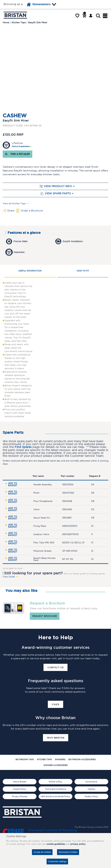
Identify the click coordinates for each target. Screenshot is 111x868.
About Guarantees (21, 146)
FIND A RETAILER (18, 154)
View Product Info (58, 186)
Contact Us (55, 667)
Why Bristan (56, 738)
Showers (60, 759)
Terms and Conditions (55, 789)
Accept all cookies (42, 852)
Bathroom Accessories (82, 759)
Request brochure (45, 616)
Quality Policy (91, 796)
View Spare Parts (58, 194)
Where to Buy (55, 782)
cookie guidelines (56, 844)
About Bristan (20, 782)
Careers (91, 789)
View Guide (9, 577)
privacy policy (78, 844)
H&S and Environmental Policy (55, 796)
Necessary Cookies (68, 852)
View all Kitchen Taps (14, 204)
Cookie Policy (20, 789)
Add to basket (13, 484)
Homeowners (39, 5)
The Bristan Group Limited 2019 (91, 827)
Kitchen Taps (44, 759)
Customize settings (57, 862)
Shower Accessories (56, 765)
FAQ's (55, 704)
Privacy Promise (20, 796)
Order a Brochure (32, 211)
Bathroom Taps (25, 759)
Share (11, 211)
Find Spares (23, 447)
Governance (91, 782)
